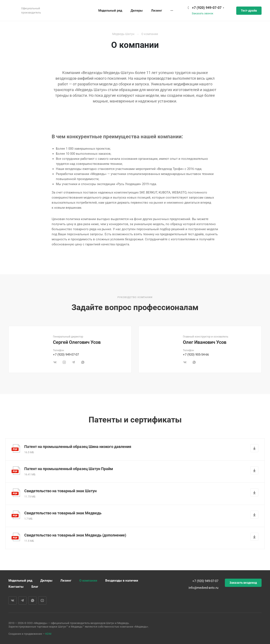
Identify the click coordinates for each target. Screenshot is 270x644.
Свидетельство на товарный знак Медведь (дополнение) (75, 535)
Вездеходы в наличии (122, 581)
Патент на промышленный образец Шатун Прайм (69, 469)
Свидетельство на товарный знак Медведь (63, 513)
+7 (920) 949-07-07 (207, 8)
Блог (35, 587)
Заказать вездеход (243, 583)
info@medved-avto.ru (203, 588)
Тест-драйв (249, 11)
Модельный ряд (20, 581)
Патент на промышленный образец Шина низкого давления (78, 447)
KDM (48, 634)
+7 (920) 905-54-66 (196, 355)
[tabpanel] (70, 349)
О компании (88, 581)
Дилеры (46, 581)
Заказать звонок (202, 13)
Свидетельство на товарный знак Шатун (60, 491)
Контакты (16, 587)
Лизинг (66, 581)
